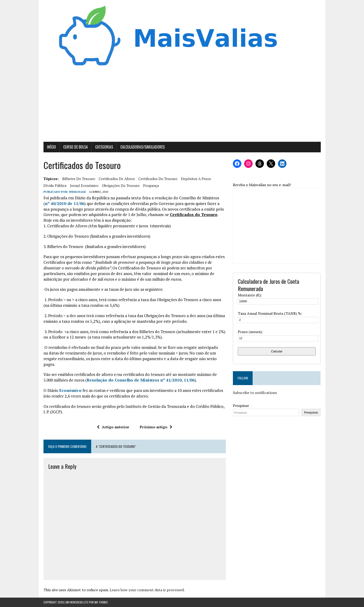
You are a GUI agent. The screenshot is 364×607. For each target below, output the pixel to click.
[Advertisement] (182, 106)
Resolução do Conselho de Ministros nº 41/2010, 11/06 (141, 380)
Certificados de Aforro (117, 179)
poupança (151, 185)
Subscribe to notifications (255, 393)
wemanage (77, 192)
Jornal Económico (84, 185)
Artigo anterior (113, 427)
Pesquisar (241, 406)
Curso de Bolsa (76, 147)
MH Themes (101, 602)
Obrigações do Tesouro (121, 185)
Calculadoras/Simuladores (143, 147)
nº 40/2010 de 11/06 (65, 203)
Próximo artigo (156, 427)
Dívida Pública (55, 185)
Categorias (104, 147)
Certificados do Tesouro (158, 179)
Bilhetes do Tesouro (79, 179)
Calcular (277, 351)
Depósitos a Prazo (196, 179)
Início (51, 147)
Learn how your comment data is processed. (147, 590)
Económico (70, 390)
